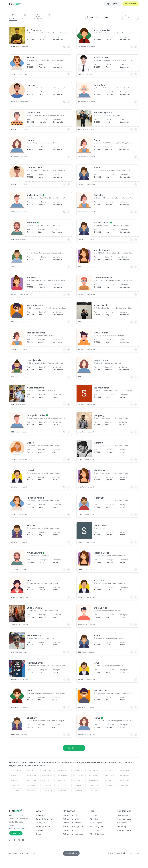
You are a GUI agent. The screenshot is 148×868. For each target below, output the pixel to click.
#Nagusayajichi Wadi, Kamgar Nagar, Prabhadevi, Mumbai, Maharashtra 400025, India (111, 775)
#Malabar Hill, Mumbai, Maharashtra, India (33, 790)
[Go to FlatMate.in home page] (15, 4)
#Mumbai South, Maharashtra (111, 785)
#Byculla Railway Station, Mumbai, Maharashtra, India (48, 790)
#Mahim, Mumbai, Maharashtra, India (17, 785)
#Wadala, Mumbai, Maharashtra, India (95, 780)
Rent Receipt (122, 826)
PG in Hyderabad (97, 834)
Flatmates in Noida (71, 819)
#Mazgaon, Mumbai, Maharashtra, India (64, 790)
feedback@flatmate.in (19, 829)
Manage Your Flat (124, 830)
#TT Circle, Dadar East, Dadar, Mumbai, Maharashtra (80, 780)
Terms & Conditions (44, 819)
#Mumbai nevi (94, 785)
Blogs (39, 834)
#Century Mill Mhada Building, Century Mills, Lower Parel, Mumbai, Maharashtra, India (80, 775)
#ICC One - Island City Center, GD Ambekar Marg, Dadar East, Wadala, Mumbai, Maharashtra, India (64, 780)
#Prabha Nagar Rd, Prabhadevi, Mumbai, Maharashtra (48, 780)
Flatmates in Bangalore (73, 826)
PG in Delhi (94, 815)
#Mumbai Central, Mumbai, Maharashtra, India (80, 785)
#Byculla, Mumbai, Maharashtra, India (17, 790)
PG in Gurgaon (96, 823)
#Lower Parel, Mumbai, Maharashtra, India (126, 770)
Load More (74, 748)
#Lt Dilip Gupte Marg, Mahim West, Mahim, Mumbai (126, 780)
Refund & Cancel (43, 826)
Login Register (112, 4)
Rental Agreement (124, 815)
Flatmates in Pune (70, 830)
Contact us (16, 833)
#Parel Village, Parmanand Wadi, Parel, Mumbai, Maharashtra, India (33, 775)
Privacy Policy (42, 823)
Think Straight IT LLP (27, 853)
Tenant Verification (124, 819)
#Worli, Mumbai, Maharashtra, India (111, 770)
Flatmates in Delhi (70, 815)
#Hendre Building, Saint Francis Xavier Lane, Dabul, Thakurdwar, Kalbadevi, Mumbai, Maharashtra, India (48, 770)
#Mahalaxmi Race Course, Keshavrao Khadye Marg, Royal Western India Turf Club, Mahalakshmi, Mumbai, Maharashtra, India (80, 770)
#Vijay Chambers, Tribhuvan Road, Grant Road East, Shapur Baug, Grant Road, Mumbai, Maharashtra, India (17, 770)
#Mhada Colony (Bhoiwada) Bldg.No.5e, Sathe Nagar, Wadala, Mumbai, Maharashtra (33, 780)
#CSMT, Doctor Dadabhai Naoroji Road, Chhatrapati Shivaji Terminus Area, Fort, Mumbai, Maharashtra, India (95, 790)
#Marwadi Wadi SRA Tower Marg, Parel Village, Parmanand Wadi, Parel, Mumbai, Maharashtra (17, 775)
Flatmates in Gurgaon (72, 823)
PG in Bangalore (97, 826)
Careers (40, 830)
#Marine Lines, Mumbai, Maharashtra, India (126, 785)
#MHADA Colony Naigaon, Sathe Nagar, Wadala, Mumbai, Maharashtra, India (17, 780)
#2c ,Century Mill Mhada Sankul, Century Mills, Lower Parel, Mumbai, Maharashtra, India (64, 775)
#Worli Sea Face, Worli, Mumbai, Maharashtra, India (48, 775)
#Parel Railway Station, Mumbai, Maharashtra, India (126, 775)
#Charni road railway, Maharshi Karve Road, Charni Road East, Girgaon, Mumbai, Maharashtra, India (64, 785)
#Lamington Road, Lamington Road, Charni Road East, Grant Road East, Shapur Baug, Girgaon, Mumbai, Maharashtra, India (48, 785)
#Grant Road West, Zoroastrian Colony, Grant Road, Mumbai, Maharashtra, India (33, 770)
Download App (131, 4)
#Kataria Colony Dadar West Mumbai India (111, 780)
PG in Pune (94, 830)
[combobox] (104, 17)
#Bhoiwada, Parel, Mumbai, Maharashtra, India (95, 775)
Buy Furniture (122, 823)
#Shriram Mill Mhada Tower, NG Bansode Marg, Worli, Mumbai (95, 770)
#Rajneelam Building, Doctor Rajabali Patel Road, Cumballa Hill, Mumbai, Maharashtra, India (64, 770)
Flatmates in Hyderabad (73, 834)
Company (40, 815)
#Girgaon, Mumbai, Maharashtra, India (33, 785)
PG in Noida (95, 819)
